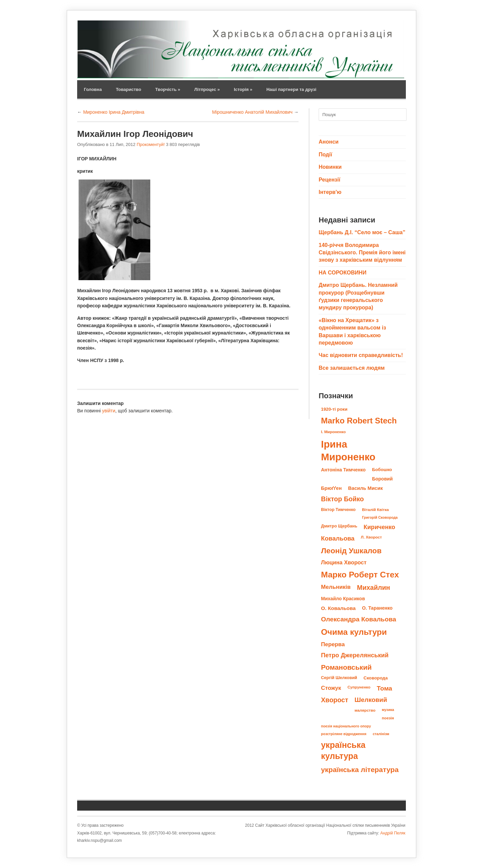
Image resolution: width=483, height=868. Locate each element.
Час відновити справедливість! (361, 355)
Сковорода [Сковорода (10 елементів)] (376, 678)
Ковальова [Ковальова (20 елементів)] (338, 538)
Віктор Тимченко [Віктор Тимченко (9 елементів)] (338, 510)
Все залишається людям (352, 368)
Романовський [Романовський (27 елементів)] (346, 667)
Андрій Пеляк (393, 833)
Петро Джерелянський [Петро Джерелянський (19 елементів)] (355, 655)
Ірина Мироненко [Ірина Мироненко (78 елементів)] (348, 450)
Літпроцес (207, 89)
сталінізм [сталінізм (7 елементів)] (381, 734)
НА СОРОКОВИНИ (342, 273)
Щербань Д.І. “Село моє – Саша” (362, 232)
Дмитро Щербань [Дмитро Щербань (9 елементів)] (339, 526)
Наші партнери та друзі (291, 89)
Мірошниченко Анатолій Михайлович (252, 112)
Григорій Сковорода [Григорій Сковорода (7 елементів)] (380, 517)
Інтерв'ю (330, 192)
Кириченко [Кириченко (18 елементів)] (379, 527)
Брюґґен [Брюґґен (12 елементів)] (331, 488)
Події (325, 155)
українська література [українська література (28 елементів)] (360, 770)
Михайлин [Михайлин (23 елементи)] (373, 588)
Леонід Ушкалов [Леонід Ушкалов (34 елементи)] (351, 551)
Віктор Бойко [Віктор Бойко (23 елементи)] (342, 499)
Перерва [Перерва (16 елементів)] (333, 644)
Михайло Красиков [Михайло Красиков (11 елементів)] (343, 599)
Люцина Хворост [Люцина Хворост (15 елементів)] (344, 562)
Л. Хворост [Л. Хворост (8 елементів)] (371, 537)
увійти (109, 411)
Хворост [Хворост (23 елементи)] (335, 700)
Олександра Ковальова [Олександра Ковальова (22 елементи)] (359, 619)
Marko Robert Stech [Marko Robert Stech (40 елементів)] (359, 421)
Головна (93, 89)
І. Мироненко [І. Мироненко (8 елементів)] (333, 432)
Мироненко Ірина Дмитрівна (114, 112)
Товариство (128, 89)
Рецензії (329, 180)
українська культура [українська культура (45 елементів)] (343, 750)
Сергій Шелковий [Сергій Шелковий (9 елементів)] (339, 678)
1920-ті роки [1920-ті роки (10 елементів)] (334, 409)
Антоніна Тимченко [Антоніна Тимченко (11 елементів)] (343, 470)
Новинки (330, 167)
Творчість (168, 89)
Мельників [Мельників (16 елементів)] (336, 587)
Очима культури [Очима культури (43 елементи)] (354, 632)
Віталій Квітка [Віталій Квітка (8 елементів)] (375, 509)
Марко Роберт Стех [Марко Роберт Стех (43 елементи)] (360, 575)
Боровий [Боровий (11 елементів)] (382, 479)
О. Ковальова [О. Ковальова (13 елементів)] (338, 608)
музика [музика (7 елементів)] (388, 710)
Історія (243, 89)
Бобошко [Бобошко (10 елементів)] (382, 470)
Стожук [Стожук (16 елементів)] (331, 688)
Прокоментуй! (151, 144)
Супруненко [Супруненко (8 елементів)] (359, 687)
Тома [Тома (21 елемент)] (384, 688)
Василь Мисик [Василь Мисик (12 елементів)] (365, 488)
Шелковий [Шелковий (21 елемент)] (371, 700)
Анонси (329, 142)
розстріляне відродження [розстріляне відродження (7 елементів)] (344, 734)
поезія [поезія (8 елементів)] (388, 718)
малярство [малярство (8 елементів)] (365, 710)
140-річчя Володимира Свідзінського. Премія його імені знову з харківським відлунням (362, 253)
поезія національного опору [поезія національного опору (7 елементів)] (346, 726)
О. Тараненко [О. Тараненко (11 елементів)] (377, 608)
